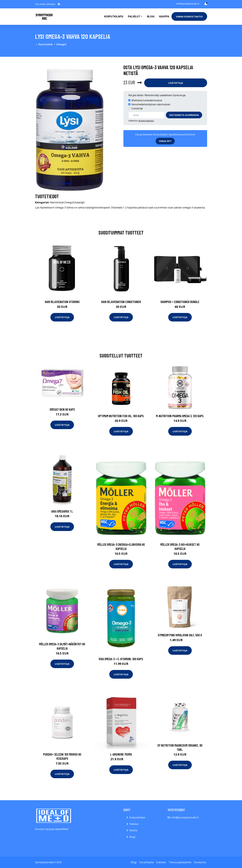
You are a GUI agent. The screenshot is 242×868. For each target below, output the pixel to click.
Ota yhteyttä (146, 862)
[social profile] (59, 4)
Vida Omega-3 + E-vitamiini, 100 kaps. (121, 659)
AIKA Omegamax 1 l (62, 511)
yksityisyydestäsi (146, 121)
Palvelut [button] (134, 16)
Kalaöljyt (80, 202)
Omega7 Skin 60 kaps (62, 409)
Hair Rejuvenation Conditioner (121, 302)
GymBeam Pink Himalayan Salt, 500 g (180, 635)
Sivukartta (200, 862)
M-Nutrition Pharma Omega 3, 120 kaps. (180, 416)
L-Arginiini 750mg (121, 754)
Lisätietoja (176, 83)
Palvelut (134, 824)
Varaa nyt (165, 141)
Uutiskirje (137, 108)
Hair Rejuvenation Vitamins (62, 302)
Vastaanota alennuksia (184, 115)
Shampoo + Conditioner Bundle (180, 302)
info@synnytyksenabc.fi (188, 4)
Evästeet (161, 862)
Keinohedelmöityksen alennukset (151, 104)
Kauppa (164, 16)
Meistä (133, 830)
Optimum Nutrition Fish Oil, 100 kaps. (121, 416)
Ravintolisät (46, 44)
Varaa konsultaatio (189, 16)
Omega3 (61, 44)
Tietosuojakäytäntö (180, 862)
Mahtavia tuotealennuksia (147, 100)
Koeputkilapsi (114, 16)
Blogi (151, 16)
